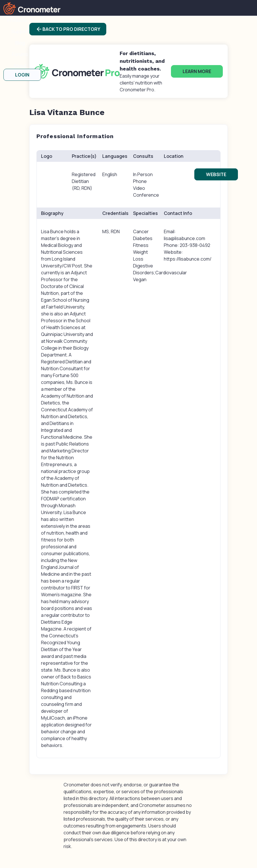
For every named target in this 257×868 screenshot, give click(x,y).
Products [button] (18, 20)
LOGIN (22, 75)
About (20, 66)
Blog (20, 43)
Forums (20, 54)
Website (216, 174)
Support (20, 31)
